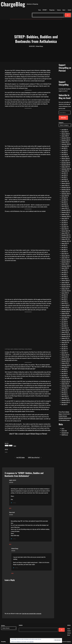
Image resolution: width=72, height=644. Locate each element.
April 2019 (64, 301)
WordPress (69, 642)
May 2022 (64, 225)
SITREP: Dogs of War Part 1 (34, 457)
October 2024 (65, 167)
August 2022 (64, 218)
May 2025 (64, 152)
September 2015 (65, 386)
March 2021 (64, 254)
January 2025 (65, 161)
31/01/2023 (11, 515)
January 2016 (64, 377)
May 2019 (64, 299)
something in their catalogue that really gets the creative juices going (35, 430)
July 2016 (64, 369)
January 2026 (65, 136)
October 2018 (65, 313)
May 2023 (64, 202)
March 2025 (64, 156)
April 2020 (64, 276)
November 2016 (65, 361)
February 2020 (65, 280)
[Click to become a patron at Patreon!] (28, 440)
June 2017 (64, 347)
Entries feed (64, 431)
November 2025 (65, 140)
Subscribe (63, 118)
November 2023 (65, 189)
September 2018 (65, 315)
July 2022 (64, 220)
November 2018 (65, 311)
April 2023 (64, 204)
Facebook (69, 631)
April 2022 (64, 227)
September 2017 (65, 340)
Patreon (69, 629)
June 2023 (64, 200)
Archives (3, 625)
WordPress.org (65, 435)
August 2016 (64, 367)
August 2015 (64, 388)
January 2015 (64, 398)
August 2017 (64, 342)
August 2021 (64, 243)
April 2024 (64, 179)
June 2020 (64, 272)
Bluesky (69, 635)
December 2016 (65, 359)
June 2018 (64, 322)
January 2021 (64, 258)
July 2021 (64, 245)
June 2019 (64, 297)
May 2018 (64, 324)
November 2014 (65, 402)
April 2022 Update (21, 457)
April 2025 (64, 154)
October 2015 (65, 384)
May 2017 (64, 349)
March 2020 (64, 278)
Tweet (15, 446)
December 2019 (65, 285)
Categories (61, 122)
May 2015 (64, 392)
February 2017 (65, 355)
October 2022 (65, 214)
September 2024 (65, 169)
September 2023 (65, 194)
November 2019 (65, 287)
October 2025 (65, 142)
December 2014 (65, 400)
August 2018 (64, 318)
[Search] (68, 15)
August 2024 (64, 171)
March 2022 (64, 229)
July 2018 (64, 320)
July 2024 (64, 173)
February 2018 (65, 330)
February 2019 (65, 305)
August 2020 (64, 268)
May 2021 (64, 249)
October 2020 (65, 264)
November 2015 (65, 382)
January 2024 (65, 185)
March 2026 (64, 132)
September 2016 (65, 365)
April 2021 (64, 251)
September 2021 (65, 241)
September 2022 (65, 216)
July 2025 (64, 148)
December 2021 (65, 235)
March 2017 (64, 353)
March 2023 (64, 206)
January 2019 (64, 307)
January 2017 (64, 357)
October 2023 (65, 192)
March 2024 (64, 181)
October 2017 (64, 338)
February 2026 (65, 134)
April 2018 (64, 326)
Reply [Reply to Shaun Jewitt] (10, 544)
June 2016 (64, 371)
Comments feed (65, 433)
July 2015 (64, 390)
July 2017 (64, 344)
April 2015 (64, 394)
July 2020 (64, 270)
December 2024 (65, 163)
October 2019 (65, 289)
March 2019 (64, 303)
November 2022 (65, 212)
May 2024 (64, 177)
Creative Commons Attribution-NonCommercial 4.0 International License (65, 418)
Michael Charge (15, 548)
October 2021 (65, 239)
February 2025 (65, 158)
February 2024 (65, 183)
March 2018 (64, 328)
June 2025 (64, 150)
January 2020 (65, 282)
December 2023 (65, 187)
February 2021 (65, 256)
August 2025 (64, 146)
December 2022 (65, 210)
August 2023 (64, 196)
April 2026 (64, 130)
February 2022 (65, 231)
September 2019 (65, 291)
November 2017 (65, 336)
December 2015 (65, 380)
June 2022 (64, 222)
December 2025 (65, 138)
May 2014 (64, 404)
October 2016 (65, 363)
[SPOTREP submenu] (47, 10)
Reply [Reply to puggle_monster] (10, 508)
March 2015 (64, 396)
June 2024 (64, 175)
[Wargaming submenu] (55, 10)
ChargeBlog (13, 4)
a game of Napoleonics (26, 92)
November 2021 (65, 237)
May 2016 (64, 373)
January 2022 (65, 233)
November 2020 (65, 262)
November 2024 (65, 165)
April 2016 (64, 375)
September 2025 (65, 144)
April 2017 (64, 351)
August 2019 (64, 293)
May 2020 (64, 274)
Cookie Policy (32, 642)
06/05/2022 (11, 482)
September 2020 (65, 266)
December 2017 (65, 334)
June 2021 (64, 247)
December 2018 (65, 309)
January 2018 (64, 332)
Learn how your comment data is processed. (32, 613)
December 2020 (65, 260)
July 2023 (64, 198)
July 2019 (64, 295)
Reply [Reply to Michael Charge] (12, 573)
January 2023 (65, 208)
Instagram (69, 633)
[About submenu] (66, 10)
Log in (63, 428)
